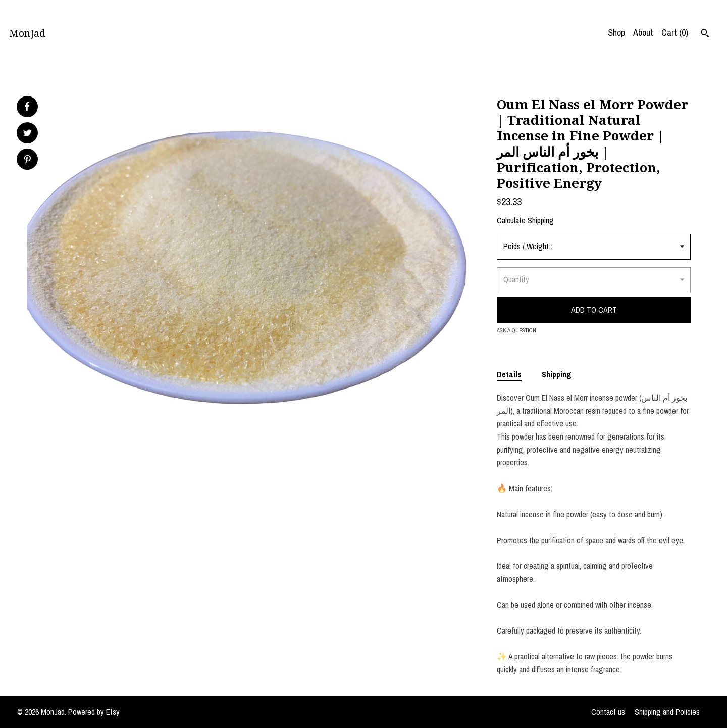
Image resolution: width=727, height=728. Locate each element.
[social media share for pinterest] (28, 160)
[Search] (705, 34)
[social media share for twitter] (28, 134)
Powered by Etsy (94, 712)
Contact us (608, 712)
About (643, 33)
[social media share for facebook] (27, 107)
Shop (616, 33)
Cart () (675, 33)
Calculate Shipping (525, 220)
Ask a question (516, 330)
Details (509, 374)
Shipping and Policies (667, 712)
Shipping (557, 374)
